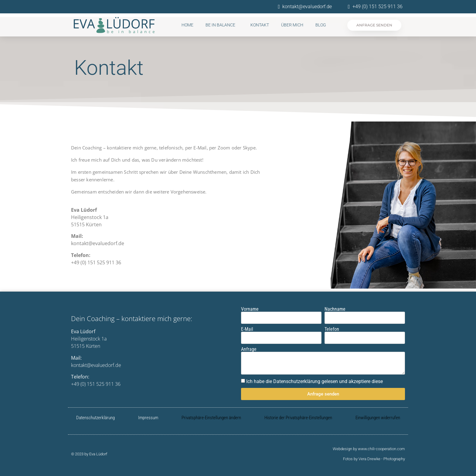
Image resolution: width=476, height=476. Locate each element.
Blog (321, 25)
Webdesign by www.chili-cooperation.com (369, 449)
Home (187, 25)
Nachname (335, 309)
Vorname (250, 309)
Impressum (148, 418)
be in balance (222, 25)
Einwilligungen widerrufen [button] (378, 418)
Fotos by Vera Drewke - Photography (374, 459)
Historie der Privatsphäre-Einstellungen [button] (298, 418)
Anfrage (249, 349)
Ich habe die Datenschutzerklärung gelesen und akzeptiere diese (314, 381)
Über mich (292, 25)
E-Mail (247, 329)
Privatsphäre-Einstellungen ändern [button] (211, 418)
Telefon (332, 329)
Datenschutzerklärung (95, 418)
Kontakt (260, 25)
